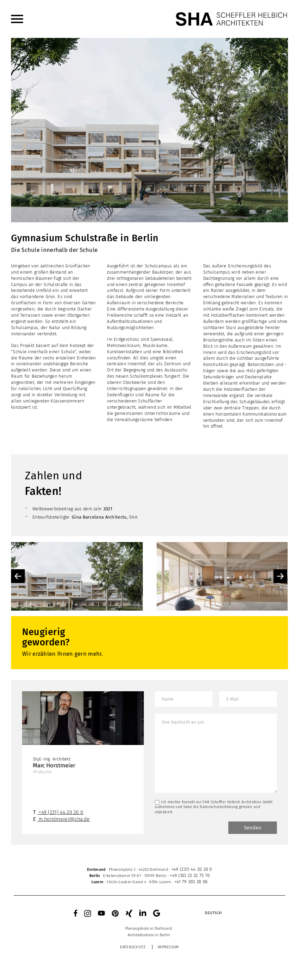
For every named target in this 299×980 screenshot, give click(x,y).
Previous (18, 576)
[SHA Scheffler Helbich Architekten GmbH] (232, 19)
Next (280, 576)
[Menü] (17, 19)
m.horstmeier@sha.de (64, 819)
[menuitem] (17, 19)
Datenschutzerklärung (219, 807)
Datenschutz (133, 947)
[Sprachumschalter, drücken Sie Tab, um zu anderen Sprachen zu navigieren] (213, 913)
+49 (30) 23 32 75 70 (190, 875)
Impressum (168, 947)
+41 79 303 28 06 (191, 882)
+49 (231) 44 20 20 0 (61, 812)
